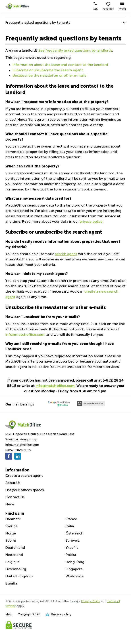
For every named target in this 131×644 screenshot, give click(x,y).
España (11, 583)
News (10, 504)
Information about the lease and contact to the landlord (60, 65)
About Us (13, 483)
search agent (66, 254)
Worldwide (75, 576)
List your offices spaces (25, 490)
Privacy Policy (91, 601)
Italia (70, 526)
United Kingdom (19, 576)
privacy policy (91, 221)
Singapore (74, 569)
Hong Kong (75, 562)
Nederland (14, 555)
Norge (11, 533)
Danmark (13, 519)
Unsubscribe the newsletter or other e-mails (49, 75)
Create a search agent (24, 476)
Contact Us (15, 497)
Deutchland (15, 548)
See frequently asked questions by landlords (75, 50)
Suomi (11, 540)
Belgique (12, 562)
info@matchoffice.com (25, 335)
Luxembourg (16, 569)
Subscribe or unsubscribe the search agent (48, 70)
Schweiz (73, 540)
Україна (72, 548)
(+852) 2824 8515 (18, 450)
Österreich (75, 533)
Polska (71, 555)
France (71, 519)
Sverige (11, 526)
